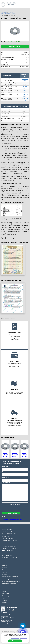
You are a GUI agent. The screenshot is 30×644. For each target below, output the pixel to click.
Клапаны (4, 565)
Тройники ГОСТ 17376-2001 (9, 548)
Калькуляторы (6, 596)
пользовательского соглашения (12, 519)
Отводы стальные (7, 529)
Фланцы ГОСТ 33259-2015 (9, 553)
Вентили (4, 570)
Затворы (4, 567)
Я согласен (15, 641)
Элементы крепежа (7, 579)
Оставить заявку (15, 47)
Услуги (4, 591)
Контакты (5, 603)
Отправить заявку (11, 513)
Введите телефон (7, 472)
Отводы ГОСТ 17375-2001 (9, 531)
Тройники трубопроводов (9, 546)
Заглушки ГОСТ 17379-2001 (9, 557)
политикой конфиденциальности (19, 638)
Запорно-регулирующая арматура (11, 581)
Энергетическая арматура (9, 583)
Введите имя (6, 466)
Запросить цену (25, 80)
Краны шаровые (6, 563)
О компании (5, 589)
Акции (4, 598)
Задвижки (5, 572)
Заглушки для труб (7, 555)
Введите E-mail (6, 477)
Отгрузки (4, 600)
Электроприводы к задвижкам (10, 577)
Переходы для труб (7, 538)
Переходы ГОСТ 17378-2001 (10, 541)
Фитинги (4, 574)
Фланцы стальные (8, 551)
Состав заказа (6, 483)
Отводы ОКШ (6, 536)
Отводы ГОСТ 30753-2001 (9, 534)
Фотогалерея (6, 593)
